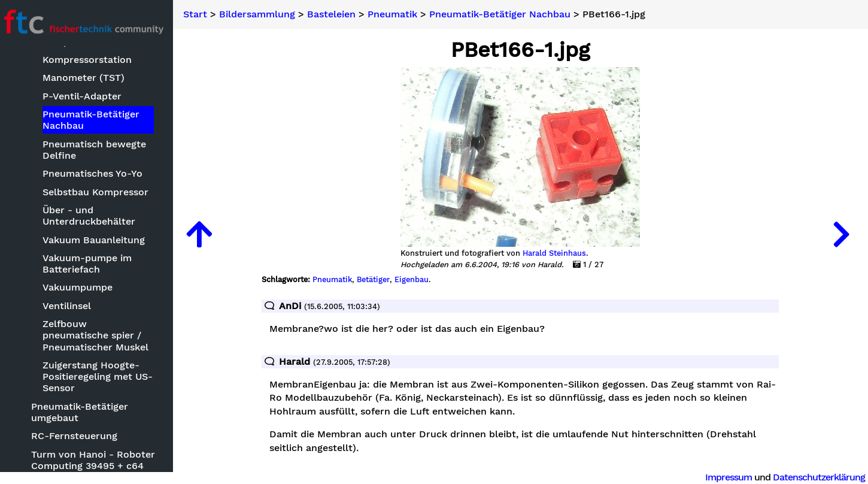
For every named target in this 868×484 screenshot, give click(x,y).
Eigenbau (415, 280)
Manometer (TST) (89, 78)
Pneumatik (400, 14)
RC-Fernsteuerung (80, 436)
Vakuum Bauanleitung (99, 240)
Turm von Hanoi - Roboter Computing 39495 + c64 (98, 460)
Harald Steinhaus (558, 253)
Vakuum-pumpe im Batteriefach (92, 264)
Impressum (729, 477)
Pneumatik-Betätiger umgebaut (85, 412)
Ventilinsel (72, 306)
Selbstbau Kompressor (101, 192)
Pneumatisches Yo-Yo (98, 173)
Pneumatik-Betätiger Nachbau (96, 120)
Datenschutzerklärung (819, 477)
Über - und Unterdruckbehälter (94, 216)
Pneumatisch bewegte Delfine (100, 150)
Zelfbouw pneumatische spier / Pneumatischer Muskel (101, 335)
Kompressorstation (92, 60)
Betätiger (377, 280)
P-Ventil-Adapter (87, 96)
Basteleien (339, 14)
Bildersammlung (264, 14)
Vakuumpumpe (83, 288)
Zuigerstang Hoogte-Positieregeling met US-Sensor (103, 376)
